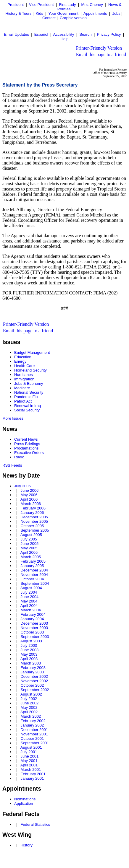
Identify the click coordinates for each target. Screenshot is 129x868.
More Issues (13, 418)
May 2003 (29, 654)
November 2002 (34, 681)
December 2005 (34, 517)
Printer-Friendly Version (99, 48)
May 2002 (29, 707)
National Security (29, 392)
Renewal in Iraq (28, 406)
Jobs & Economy (29, 383)
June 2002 (29, 703)
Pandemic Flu (26, 397)
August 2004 (31, 588)
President (16, 5)
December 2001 (34, 730)
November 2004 (34, 575)
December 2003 (34, 623)
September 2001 (35, 743)
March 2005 (31, 557)
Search (85, 34)
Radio (19, 457)
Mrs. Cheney (92, 5)
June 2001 (29, 756)
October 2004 (32, 579)
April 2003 (29, 659)
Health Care (24, 366)
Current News (26, 439)
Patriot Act (23, 401)
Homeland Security (30, 370)
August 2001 (31, 747)
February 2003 (33, 668)
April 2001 (29, 765)
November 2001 (34, 734)
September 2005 (35, 530)
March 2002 (31, 716)
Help (65, 39)
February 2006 (33, 508)
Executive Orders (29, 453)
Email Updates (16, 34)
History (26, 845)
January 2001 (32, 778)
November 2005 (34, 521)
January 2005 (32, 566)
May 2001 (29, 761)
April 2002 (29, 712)
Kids (39, 13)
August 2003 (31, 641)
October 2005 (32, 526)
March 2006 (31, 504)
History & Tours (19, 13)
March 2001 (31, 770)
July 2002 (29, 699)
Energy (20, 361)
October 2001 (32, 738)
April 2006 (29, 499)
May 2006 (29, 495)
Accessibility (64, 34)
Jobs (116, 13)
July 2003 (29, 645)
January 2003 (32, 672)
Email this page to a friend (101, 54)
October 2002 (32, 685)
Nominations (25, 799)
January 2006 (32, 513)
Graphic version (73, 18)
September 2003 (35, 637)
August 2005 (31, 535)
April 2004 (29, 606)
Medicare (22, 388)
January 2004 (32, 619)
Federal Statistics (35, 824)
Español (41, 34)
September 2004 (35, 583)
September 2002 (35, 690)
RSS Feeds (12, 465)
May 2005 (29, 548)
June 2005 (29, 544)
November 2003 (34, 628)
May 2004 (29, 601)
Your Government (63, 13)
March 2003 (31, 663)
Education (23, 357)
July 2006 (22, 486)
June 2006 (29, 490)
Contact (49, 18)
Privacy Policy (109, 34)
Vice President (41, 5)
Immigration (24, 379)
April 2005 (29, 552)
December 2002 (34, 676)
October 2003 (32, 632)
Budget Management (32, 352)
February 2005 (33, 561)
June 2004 (29, 597)
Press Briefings (27, 444)
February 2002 (33, 721)
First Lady (67, 5)
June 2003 (29, 650)
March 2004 (31, 610)
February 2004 (33, 614)
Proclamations (26, 448)
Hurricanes (24, 375)
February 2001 (33, 774)
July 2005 (29, 539)
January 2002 (32, 725)
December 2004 (34, 570)
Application (24, 803)
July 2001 (29, 752)
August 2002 (31, 694)
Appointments (95, 13)
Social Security (27, 410)
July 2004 (29, 592)
